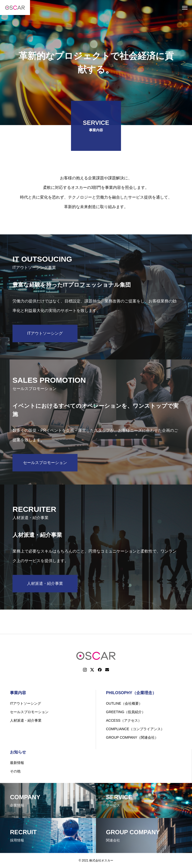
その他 (15, 771)
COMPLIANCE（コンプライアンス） (135, 729)
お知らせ (18, 752)
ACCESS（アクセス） (124, 720)
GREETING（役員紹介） (126, 712)
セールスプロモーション (29, 712)
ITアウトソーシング (25, 703)
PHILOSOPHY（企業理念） (131, 693)
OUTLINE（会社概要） (124, 703)
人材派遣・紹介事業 (26, 720)
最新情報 (17, 763)
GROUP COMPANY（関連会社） (132, 737)
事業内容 (18, 693)
